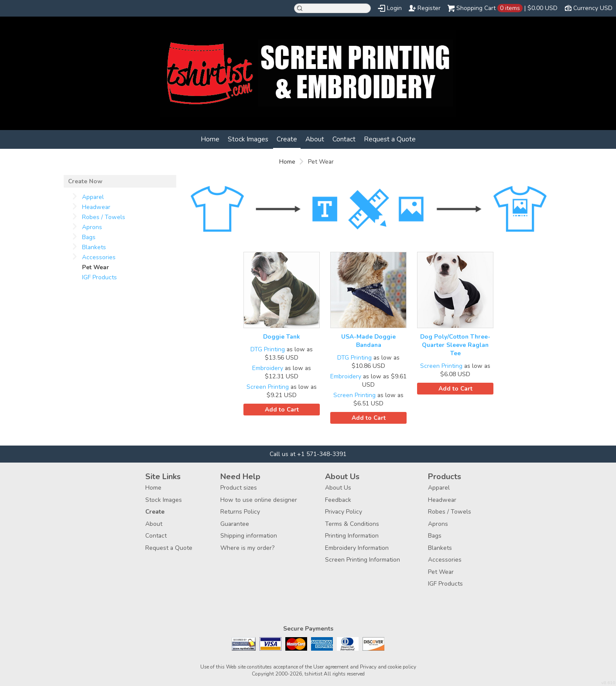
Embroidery (268, 368)
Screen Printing (268, 387)
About (315, 139)
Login (394, 8)
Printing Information (352, 536)
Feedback (338, 500)
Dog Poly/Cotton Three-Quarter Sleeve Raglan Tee (455, 345)
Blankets (94, 247)
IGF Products (99, 277)
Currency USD (593, 8)
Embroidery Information (357, 548)
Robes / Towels (104, 217)
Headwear (96, 207)
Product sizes (239, 488)
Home (210, 139)
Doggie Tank (282, 337)
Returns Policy (240, 512)
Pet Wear (441, 572)
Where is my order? (247, 548)
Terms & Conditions (352, 524)
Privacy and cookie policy (388, 667)
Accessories (99, 257)
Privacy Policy (344, 512)
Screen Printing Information (363, 560)
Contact (344, 139)
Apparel (93, 197)
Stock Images (248, 139)
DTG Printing (268, 349)
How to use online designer (259, 500)
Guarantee (235, 524)
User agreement (331, 667)
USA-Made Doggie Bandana (368, 341)
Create (287, 139)
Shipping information (249, 536)
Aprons (92, 227)
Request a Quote (390, 139)
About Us (338, 488)
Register (429, 8)
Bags (89, 237)
